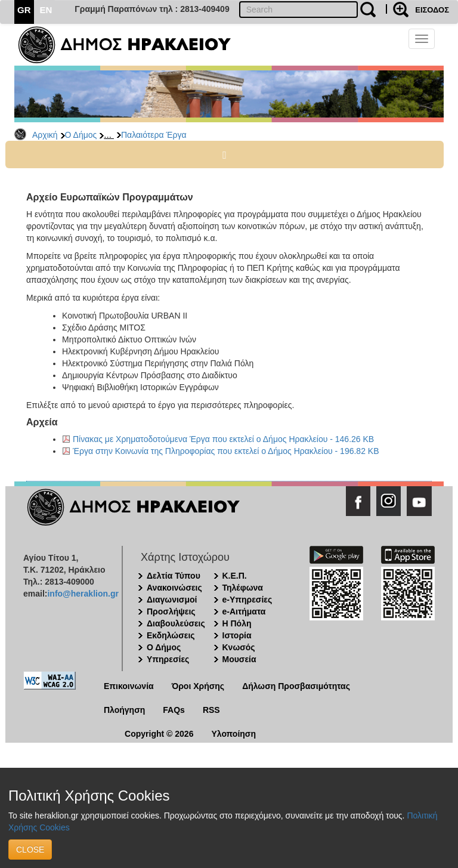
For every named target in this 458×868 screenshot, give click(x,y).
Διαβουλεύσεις (176, 623)
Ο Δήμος (81, 135)
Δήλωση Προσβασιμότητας (296, 686)
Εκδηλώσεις (171, 635)
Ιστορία (237, 635)
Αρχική (45, 135)
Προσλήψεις (171, 611)
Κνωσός (239, 647)
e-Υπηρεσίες (247, 600)
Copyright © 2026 (159, 734)
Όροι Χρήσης (198, 686)
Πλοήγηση (124, 710)
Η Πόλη (237, 623)
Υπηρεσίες (168, 659)
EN (46, 10)
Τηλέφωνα (243, 588)
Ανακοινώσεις (174, 588)
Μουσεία (239, 659)
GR (24, 10)
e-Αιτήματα (244, 611)
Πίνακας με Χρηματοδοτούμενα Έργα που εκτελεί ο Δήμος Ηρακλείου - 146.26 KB (223, 439)
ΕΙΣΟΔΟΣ (432, 10)
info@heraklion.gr (83, 594)
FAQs (174, 710)
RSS (211, 710)
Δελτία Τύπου (174, 576)
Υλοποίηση (233, 734)
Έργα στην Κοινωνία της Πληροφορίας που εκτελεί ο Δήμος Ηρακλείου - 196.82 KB (226, 451)
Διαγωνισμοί (172, 600)
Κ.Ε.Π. (235, 576)
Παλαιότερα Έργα (154, 135)
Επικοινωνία (129, 686)
